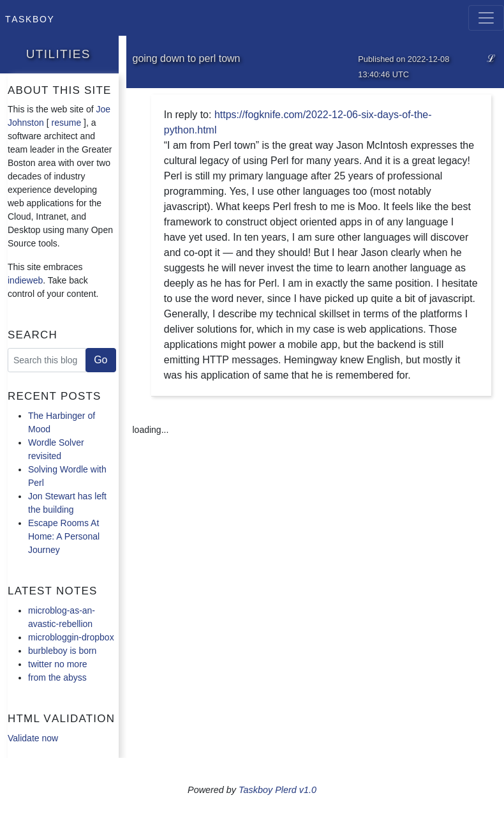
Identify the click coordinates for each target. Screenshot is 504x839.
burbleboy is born (62, 651)
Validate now (33, 738)
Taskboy (30, 18)
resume (67, 123)
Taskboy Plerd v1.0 (278, 790)
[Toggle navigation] (486, 18)
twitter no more (58, 664)
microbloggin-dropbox (71, 637)
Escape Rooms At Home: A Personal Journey (64, 536)
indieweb (25, 280)
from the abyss (57, 677)
